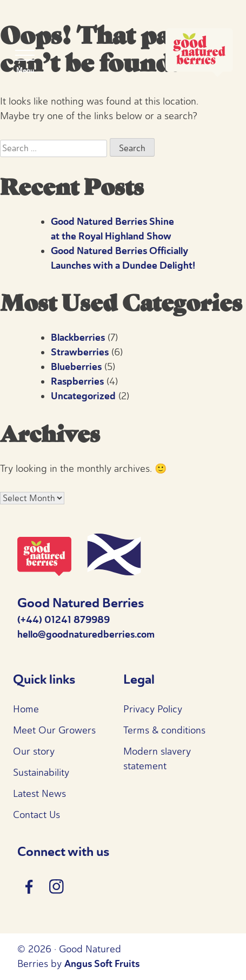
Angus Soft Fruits (102, 964)
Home (26, 709)
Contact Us (36, 815)
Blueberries (76, 367)
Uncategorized (83, 396)
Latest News (39, 794)
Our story (34, 751)
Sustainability (41, 773)
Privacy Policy (153, 709)
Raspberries (77, 381)
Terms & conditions (164, 730)
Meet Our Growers (54, 730)
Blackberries (78, 338)
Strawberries (80, 352)
